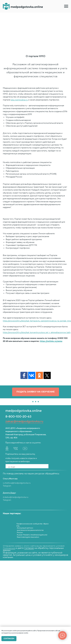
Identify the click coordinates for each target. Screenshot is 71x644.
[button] (36, 392)
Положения (9, 548)
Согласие (29, 548)
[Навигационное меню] (66, 6)
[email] (27, 467)
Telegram (7, 486)
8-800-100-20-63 (18, 417)
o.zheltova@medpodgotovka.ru (17, 483)
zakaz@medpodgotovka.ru (24, 421)
